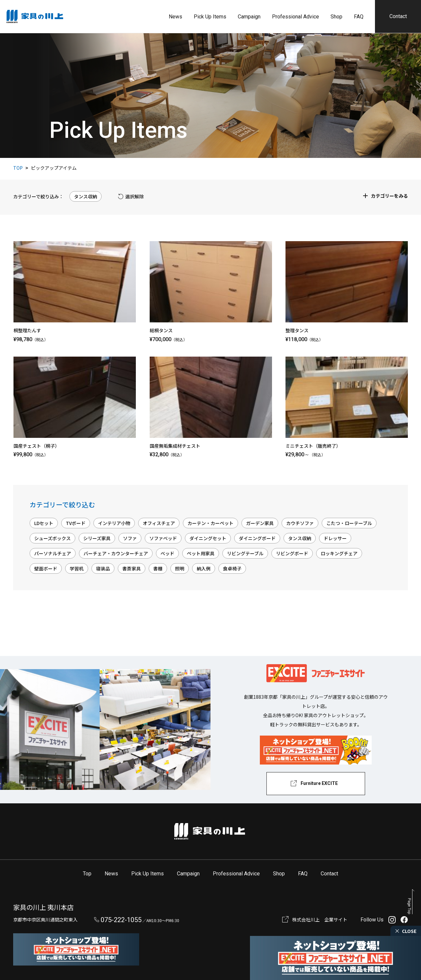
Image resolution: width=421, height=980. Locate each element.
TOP (18, 168)
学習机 (77, 568)
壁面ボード (46, 568)
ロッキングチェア (339, 553)
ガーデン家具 (260, 523)
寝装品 (103, 568)
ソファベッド (163, 538)
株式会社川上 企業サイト (320, 919)
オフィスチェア (159, 523)
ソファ (130, 538)
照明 (180, 568)
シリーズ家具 (97, 538)
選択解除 (135, 196)
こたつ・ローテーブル (349, 523)
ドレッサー (335, 538)
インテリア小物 (114, 523)
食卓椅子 (232, 568)
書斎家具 (132, 568)
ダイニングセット (208, 538)
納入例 (204, 568)
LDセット (44, 523)
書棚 (158, 568)
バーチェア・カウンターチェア (116, 553)
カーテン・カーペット (210, 523)
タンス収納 (300, 538)
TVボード (76, 523)
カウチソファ (300, 523)
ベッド (167, 553)
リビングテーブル (245, 553)
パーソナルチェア (53, 553)
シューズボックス (52, 538)
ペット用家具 (201, 553)
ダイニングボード (257, 538)
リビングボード (292, 553)
